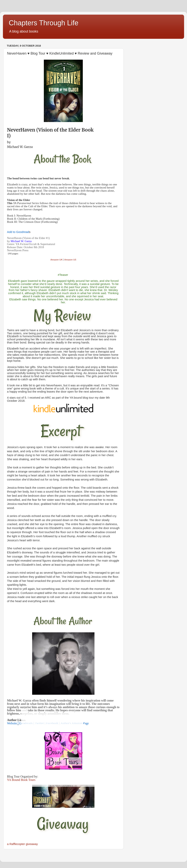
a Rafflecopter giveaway (22, 844)
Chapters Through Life (44, 23)
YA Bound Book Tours (21, 780)
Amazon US (70, 260)
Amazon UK (57, 260)
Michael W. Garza (20, 147)
